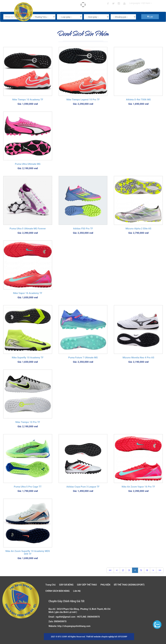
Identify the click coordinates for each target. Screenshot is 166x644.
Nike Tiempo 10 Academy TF (28, 100)
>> (160, 570)
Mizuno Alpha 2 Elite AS (138, 229)
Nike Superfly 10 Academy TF (28, 358)
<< (110, 570)
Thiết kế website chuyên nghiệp (100, 637)
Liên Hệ (47, 18)
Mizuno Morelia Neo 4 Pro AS (138, 358)
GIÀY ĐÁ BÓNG (37, 11)
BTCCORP (123, 637)
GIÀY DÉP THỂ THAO (67, 11)
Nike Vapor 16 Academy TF (28, 293)
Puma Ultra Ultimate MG (28, 164)
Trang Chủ (12, 11)
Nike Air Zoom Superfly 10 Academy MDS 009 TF (28, 553)
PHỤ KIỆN (94, 11)
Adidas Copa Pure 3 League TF (83, 487)
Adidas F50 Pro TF (83, 229)
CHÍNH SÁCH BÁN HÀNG (19, 18)
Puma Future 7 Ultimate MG (83, 358)
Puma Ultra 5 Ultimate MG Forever (28, 229)
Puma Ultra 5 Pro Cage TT (28, 487)
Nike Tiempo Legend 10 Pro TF (83, 100)
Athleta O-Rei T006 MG (138, 100)
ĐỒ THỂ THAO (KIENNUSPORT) (127, 11)
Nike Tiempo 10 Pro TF (28, 422)
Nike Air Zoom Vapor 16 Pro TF (138, 487)
